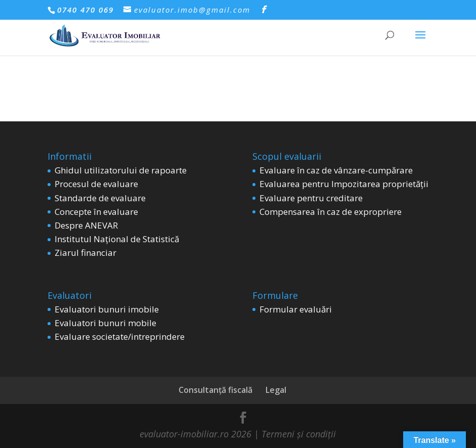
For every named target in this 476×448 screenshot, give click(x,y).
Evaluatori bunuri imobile (107, 309)
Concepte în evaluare (96, 212)
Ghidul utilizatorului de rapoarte (121, 170)
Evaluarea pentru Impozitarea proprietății (344, 184)
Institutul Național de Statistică (117, 239)
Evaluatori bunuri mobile (105, 323)
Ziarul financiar (85, 253)
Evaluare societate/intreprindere (120, 337)
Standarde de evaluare (100, 198)
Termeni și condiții (297, 434)
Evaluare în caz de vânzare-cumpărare (336, 170)
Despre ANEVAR (86, 225)
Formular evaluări (296, 309)
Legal (276, 390)
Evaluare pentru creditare (311, 198)
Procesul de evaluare (96, 184)
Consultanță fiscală (215, 390)
